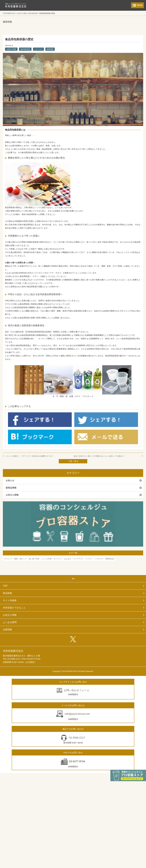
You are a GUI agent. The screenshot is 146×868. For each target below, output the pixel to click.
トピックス (38, 49)
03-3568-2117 (76, 738)
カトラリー (58, 559)
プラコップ (8, 559)
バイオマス (99, 559)
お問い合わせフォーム (77, 690)
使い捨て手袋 (34, 559)
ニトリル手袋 (46, 559)
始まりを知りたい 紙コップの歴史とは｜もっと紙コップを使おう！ (100, 456)
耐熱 (16, 559)
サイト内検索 (10, 600)
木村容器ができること (14, 608)
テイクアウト (78, 559)
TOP (5, 586)
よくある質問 (10, 622)
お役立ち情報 (11, 49)
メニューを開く (137, 5)
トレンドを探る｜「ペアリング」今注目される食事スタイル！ (30, 456)
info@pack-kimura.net (77, 714)
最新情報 (50, 49)
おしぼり (68, 559)
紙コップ (23, 559)
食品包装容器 (25, 49)
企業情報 (7, 630)
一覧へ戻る (73, 461)
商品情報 (7, 593)
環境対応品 (110, 559)
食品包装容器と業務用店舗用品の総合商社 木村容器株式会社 (16, 5)
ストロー (89, 559)
